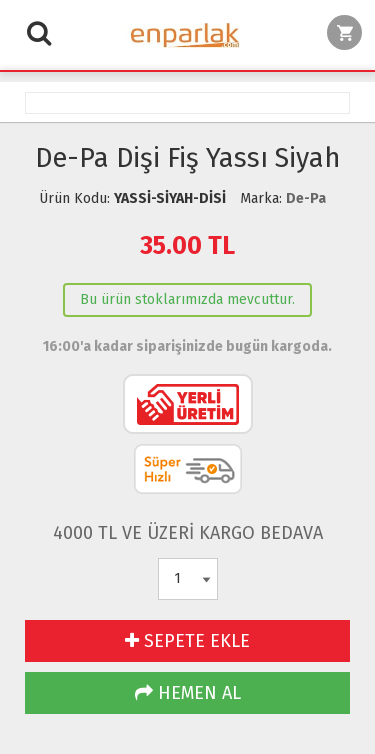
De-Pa (306, 198)
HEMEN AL (188, 693)
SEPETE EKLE (187, 641)
